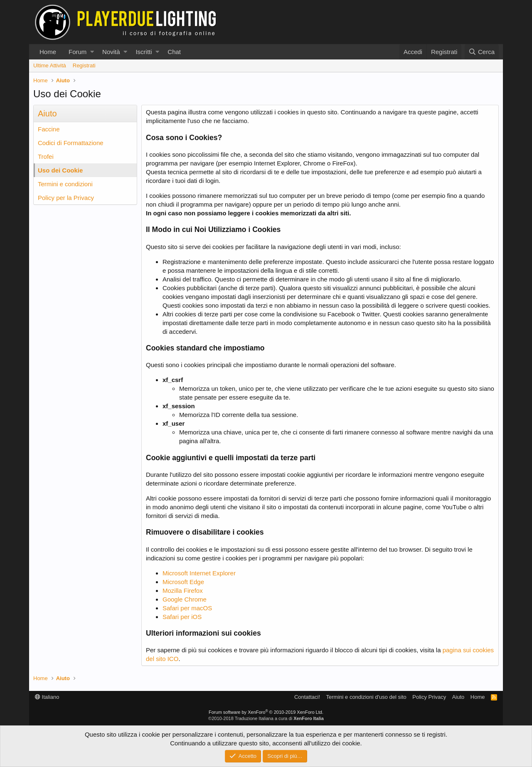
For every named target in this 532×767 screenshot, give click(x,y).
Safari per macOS (187, 608)
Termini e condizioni (65, 184)
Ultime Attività (50, 65)
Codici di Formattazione (71, 143)
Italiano (47, 697)
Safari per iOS (182, 617)
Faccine (49, 129)
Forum (78, 52)
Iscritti (144, 52)
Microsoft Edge (183, 582)
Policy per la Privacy (66, 198)
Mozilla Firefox (183, 591)
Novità (111, 52)
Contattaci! (307, 697)
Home (48, 52)
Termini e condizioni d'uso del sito (366, 697)
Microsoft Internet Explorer (199, 573)
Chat (174, 52)
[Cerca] (482, 52)
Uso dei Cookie (60, 170)
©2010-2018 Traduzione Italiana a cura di (266, 718)
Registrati (84, 65)
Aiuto (458, 697)
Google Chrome (185, 599)
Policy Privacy (429, 697)
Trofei (46, 157)
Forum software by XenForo (266, 712)
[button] (92, 52)
